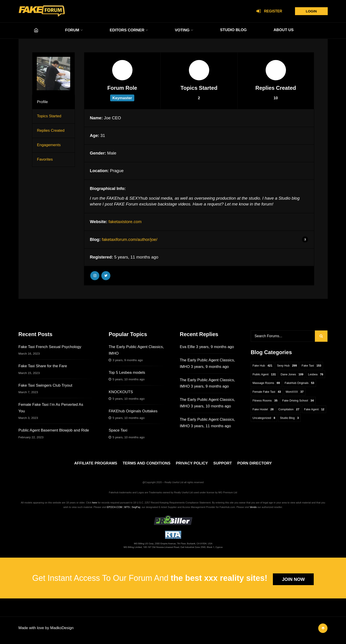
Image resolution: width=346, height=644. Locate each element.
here (95, 506)
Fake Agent (290, 421)
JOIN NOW (293, 582)
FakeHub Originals (268, 394)
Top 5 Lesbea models (127, 373)
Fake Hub (263, 366)
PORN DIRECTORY (254, 466)
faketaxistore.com (125, 222)
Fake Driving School (269, 412)
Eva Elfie (187, 347)
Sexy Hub (289, 366)
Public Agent (265, 375)
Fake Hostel (302, 412)
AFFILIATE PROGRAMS (96, 466)
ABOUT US (284, 30)
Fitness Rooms (289, 403)
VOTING (182, 30)
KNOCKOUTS (121, 392)
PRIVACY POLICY (192, 466)
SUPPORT (223, 466)
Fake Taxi (314, 366)
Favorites (45, 159)
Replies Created (51, 130)
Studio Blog (291, 430)
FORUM (72, 30)
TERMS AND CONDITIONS (146, 466)
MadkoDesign (62, 632)
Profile (42, 102)
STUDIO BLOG (233, 30)
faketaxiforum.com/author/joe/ (130, 239)
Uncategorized (265, 430)
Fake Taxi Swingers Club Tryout (45, 385)
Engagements (49, 145)
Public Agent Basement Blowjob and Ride (54, 430)
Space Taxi (118, 430)
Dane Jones (294, 375)
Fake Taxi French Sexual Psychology (50, 347)
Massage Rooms (288, 384)
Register (267, 11)
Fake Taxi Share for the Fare (43, 366)
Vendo (253, 510)
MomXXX (262, 403)
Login (310, 11)
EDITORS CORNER (127, 30)
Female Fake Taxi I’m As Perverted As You (51, 408)
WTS (127, 510)
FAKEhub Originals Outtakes (133, 411)
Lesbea (261, 384)
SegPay (136, 510)
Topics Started (49, 116)
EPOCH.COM (114, 510)
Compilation (264, 421)
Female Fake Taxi (303, 394)
